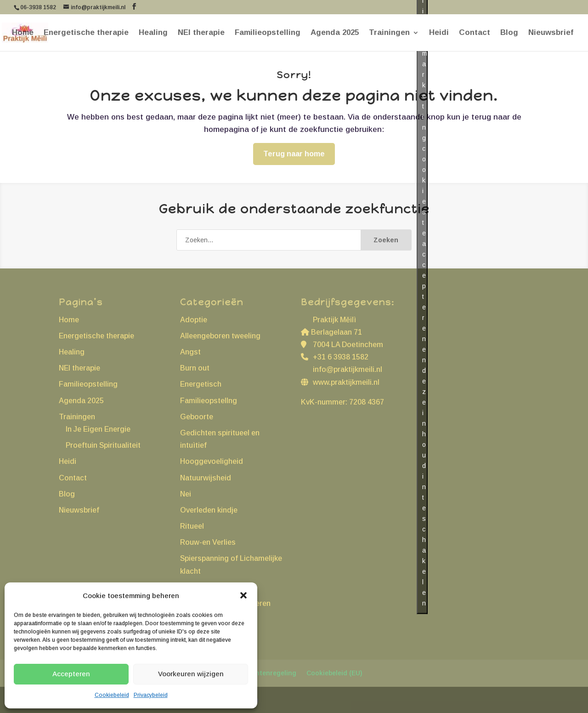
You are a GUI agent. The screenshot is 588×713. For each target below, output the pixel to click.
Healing (153, 33)
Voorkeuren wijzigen (191, 674)
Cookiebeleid (112, 695)
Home (23, 33)
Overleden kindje (209, 510)
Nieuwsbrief (551, 33)
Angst (190, 352)
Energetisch (201, 384)
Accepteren (71, 674)
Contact (475, 33)
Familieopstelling (268, 33)
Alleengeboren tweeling (220, 336)
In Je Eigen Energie (98, 429)
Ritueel (192, 526)
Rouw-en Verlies (208, 542)
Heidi (439, 33)
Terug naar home (294, 154)
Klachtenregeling (269, 673)
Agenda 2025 (335, 33)
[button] (243, 595)
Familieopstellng (209, 401)
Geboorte (197, 417)
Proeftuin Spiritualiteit (103, 445)
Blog (509, 33)
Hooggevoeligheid (212, 461)
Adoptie (194, 320)
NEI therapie (201, 33)
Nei (186, 494)
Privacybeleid (151, 695)
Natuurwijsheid (206, 478)
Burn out (195, 368)
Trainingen (389, 33)
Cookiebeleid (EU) (334, 673)
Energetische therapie (86, 33)
